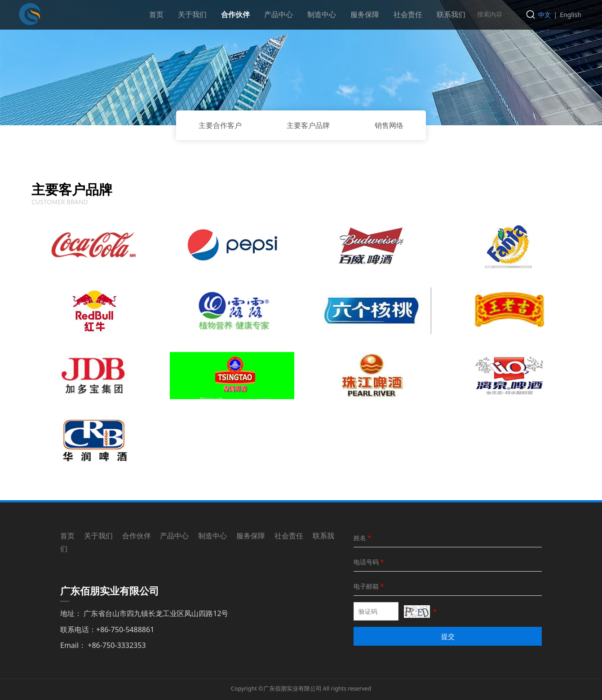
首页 (156, 14)
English (571, 15)
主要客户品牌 (308, 125)
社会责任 (408, 14)
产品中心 (279, 14)
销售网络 (389, 125)
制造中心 (322, 14)
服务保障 (365, 14)
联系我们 (451, 14)
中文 (544, 15)
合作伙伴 (235, 14)
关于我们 (192, 14)
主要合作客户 (220, 125)
